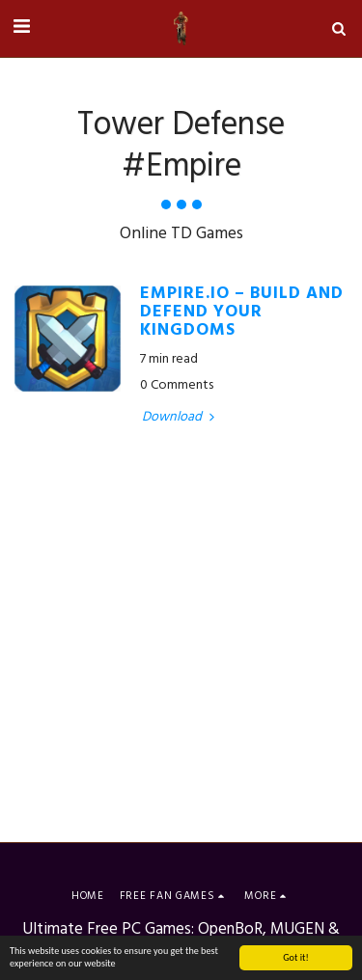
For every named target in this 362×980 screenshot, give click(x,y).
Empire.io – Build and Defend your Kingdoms (242, 313)
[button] (21, 28)
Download (180, 418)
